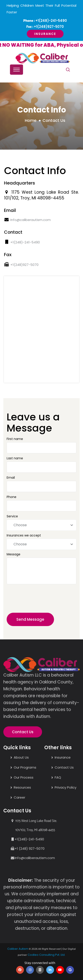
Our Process (24, 777)
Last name (15, 458)
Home (31, 120)
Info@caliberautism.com (31, 220)
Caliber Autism (18, 949)
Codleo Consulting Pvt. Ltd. (46, 955)
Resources (22, 787)
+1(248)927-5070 (49, 27)
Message (14, 554)
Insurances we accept (24, 535)
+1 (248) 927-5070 (30, 848)
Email (11, 478)
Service (12, 516)
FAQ (58, 777)
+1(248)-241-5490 (51, 21)
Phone (12, 497)
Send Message (30, 619)
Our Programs (25, 767)
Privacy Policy (66, 787)
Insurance (45, 34)
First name (15, 439)
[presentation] (38, 601)
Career (19, 797)
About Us (21, 757)
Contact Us (23, 732)
